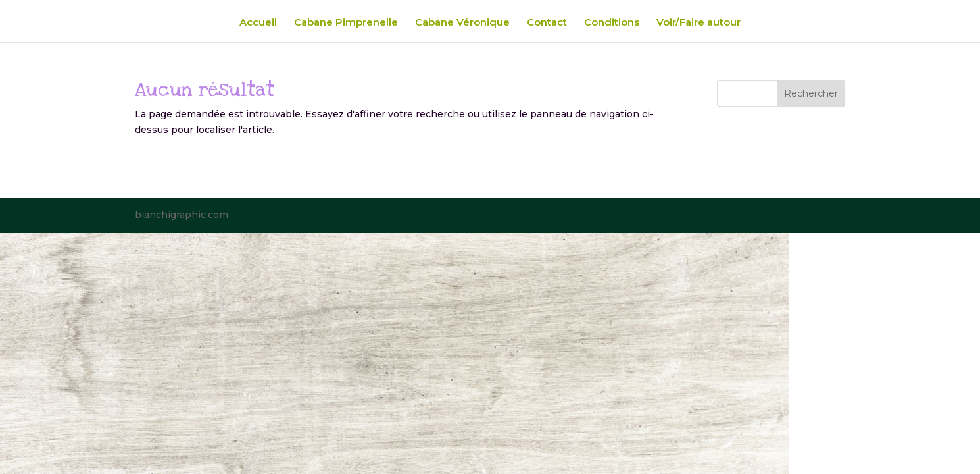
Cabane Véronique (462, 23)
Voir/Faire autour (698, 23)
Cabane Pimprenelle (346, 23)
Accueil (258, 23)
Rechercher (811, 93)
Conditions (612, 23)
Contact (547, 23)
